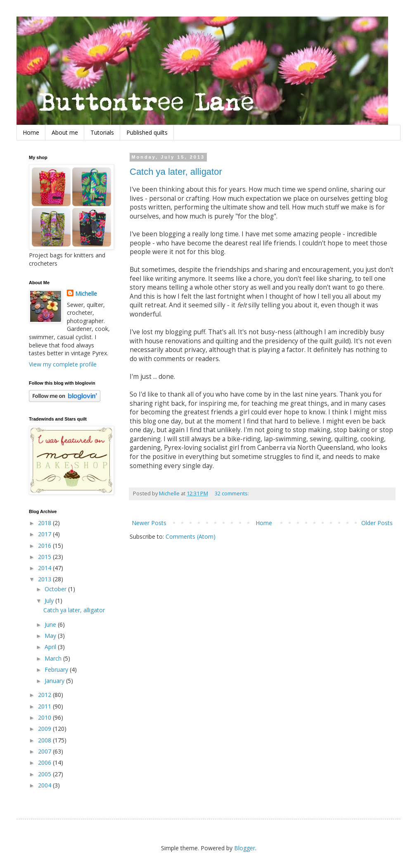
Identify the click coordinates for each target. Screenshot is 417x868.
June (51, 624)
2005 (45, 774)
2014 (45, 568)
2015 (45, 557)
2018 (45, 523)
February (57, 669)
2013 (45, 579)
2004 (45, 785)
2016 (45, 546)
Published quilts (147, 132)
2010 (45, 717)
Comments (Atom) (191, 536)
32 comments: (232, 493)
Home (31, 132)
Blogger (245, 848)
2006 (45, 762)
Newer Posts (149, 523)
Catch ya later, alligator (176, 172)
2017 (45, 534)
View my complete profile (63, 364)
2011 (45, 706)
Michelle (86, 294)
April (51, 647)
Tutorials (102, 132)
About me (65, 132)
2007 (45, 751)
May (51, 636)
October (56, 589)
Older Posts (377, 523)
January (55, 681)
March (54, 658)
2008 (45, 740)
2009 (45, 729)
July (50, 600)
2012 (45, 695)
